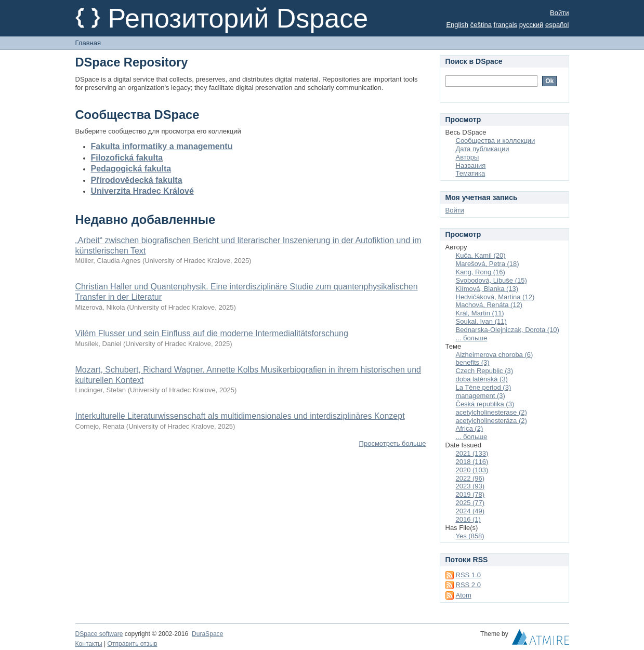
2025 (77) (470, 503)
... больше (472, 338)
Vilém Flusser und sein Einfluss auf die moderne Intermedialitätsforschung (212, 333)
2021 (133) (472, 453)
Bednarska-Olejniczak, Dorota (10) (508, 330)
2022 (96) (470, 478)
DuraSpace (207, 634)
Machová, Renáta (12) (489, 305)
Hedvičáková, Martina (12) (495, 297)
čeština (481, 25)
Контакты (89, 644)
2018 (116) (472, 462)
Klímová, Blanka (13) (487, 289)
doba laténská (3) (482, 379)
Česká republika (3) (485, 404)
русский (531, 25)
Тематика (471, 173)
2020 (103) (472, 470)
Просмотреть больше (393, 443)
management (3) (481, 396)
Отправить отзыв (133, 644)
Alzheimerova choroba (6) (495, 355)
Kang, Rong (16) (481, 272)
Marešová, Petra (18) (488, 264)
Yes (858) (470, 536)
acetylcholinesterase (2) (491, 412)
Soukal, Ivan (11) (481, 321)
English (457, 25)
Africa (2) (470, 428)
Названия (471, 165)
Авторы (468, 157)
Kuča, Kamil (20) (481, 255)
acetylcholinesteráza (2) (491, 421)
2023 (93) (470, 486)
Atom (464, 595)
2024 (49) (470, 511)
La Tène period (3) (484, 387)
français (506, 25)
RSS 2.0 (468, 585)
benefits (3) (473, 362)
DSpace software (99, 634)
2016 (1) (468, 519)
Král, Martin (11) (480, 313)
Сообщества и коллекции (496, 141)
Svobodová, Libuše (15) (491, 280)
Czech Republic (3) (485, 371)
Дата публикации (483, 149)
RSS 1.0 (468, 575)
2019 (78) (470, 494)
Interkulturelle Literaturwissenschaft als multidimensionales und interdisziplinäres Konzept (240, 416)
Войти (559, 13)
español (557, 25)
